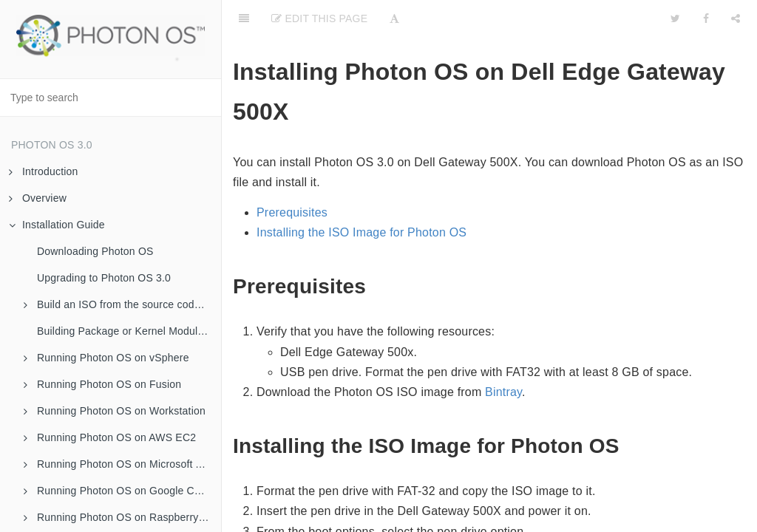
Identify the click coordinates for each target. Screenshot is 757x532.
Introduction (44, 171)
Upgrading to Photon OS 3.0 (104, 278)
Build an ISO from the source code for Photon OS (122, 304)
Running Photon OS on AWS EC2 (110, 437)
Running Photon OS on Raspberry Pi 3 (122, 517)
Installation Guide (57, 225)
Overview (38, 198)
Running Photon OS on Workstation (115, 411)
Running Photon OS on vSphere (106, 358)
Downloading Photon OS (95, 251)
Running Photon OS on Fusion (102, 384)
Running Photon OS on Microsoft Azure (122, 464)
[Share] (736, 18)
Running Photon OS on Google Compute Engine (122, 491)
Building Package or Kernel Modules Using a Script (129, 331)
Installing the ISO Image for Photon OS (361, 232)
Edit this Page (319, 18)
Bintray (503, 392)
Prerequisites (292, 212)
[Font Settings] (394, 18)
